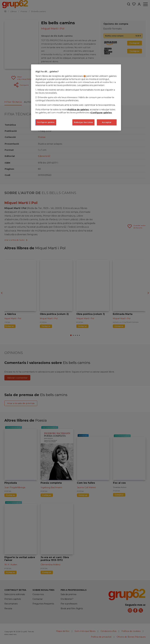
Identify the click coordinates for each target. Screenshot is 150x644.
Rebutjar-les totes (83, 122)
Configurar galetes (101, 113)
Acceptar (107, 122)
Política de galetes (78, 110)
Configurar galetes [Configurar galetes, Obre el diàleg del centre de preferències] (46, 122)
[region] (76, 97)
